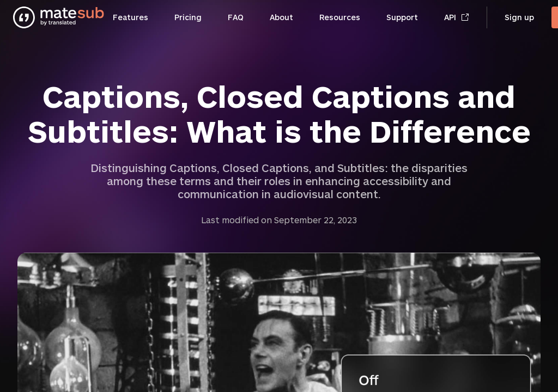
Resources (340, 17)
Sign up (519, 17)
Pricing (188, 17)
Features (131, 17)
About (281, 17)
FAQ (236, 17)
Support (402, 17)
